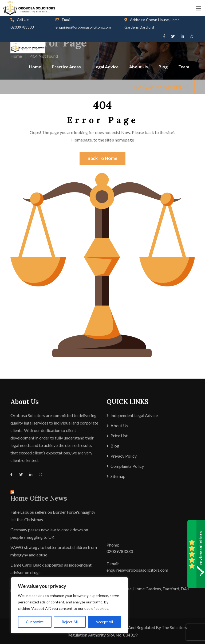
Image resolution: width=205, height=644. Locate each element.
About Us (139, 67)
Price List (119, 436)
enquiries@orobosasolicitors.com (83, 27)
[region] (69, 605)
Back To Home (102, 158)
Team (184, 67)
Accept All (104, 622)
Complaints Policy (127, 466)
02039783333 (22, 27)
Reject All (70, 622)
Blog (163, 67)
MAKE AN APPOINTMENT (162, 87)
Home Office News (39, 498)
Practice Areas (66, 67)
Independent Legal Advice (134, 415)
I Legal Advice (105, 67)
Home (35, 67)
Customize (35, 622)
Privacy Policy (124, 456)
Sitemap (118, 476)
